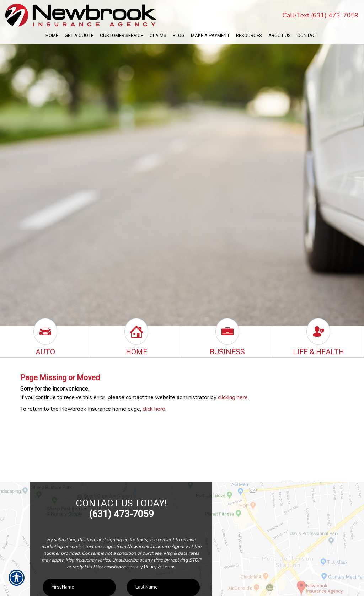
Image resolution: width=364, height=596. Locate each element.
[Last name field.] (163, 587)
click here (154, 409)
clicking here (233, 397)
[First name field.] (79, 587)
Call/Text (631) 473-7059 (321, 15)
